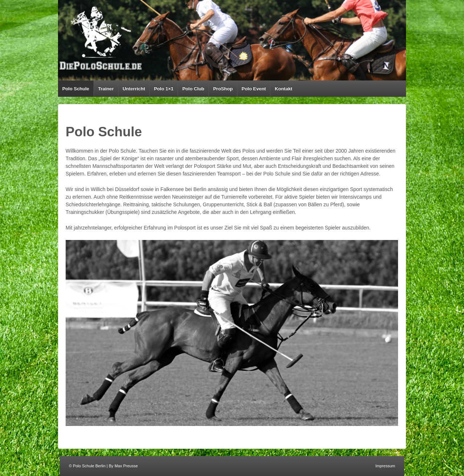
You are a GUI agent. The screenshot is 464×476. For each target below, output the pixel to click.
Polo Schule (76, 89)
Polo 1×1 (164, 89)
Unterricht (134, 89)
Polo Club (193, 89)
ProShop (223, 89)
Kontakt (283, 89)
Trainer (106, 89)
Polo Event (254, 89)
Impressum (385, 466)
